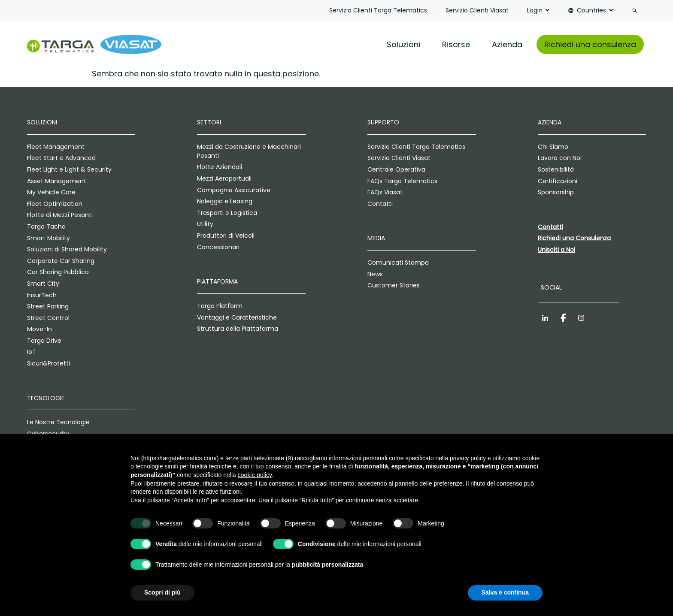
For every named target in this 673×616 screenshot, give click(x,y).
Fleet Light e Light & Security (69, 169)
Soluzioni (403, 44)
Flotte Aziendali (220, 167)
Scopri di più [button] (162, 592)
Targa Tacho (46, 226)
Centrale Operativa (396, 169)
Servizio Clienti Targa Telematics (378, 10)
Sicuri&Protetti (49, 363)
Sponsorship (556, 192)
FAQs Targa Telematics (402, 181)
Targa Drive (44, 341)
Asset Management (57, 181)
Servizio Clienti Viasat (477, 10)
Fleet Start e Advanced (61, 158)
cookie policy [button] (255, 475)
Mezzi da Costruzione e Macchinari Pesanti (249, 151)
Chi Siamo (553, 147)
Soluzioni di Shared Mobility (67, 249)
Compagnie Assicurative (234, 190)
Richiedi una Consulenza (574, 238)
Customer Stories (394, 285)
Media (376, 238)
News (375, 274)
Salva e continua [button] (505, 592)
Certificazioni (558, 181)
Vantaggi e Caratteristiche (237, 317)
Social (551, 287)
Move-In (39, 329)
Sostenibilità (556, 169)
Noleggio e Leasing (225, 201)
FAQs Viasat (385, 192)
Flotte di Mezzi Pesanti (60, 215)
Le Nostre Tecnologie (58, 422)
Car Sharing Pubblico (58, 272)
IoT (32, 352)
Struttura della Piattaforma (238, 329)
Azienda (507, 44)
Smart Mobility (49, 238)
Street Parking (48, 306)
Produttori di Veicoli (226, 236)
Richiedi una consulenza (590, 44)
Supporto (383, 122)
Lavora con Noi (560, 158)
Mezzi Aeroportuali (224, 178)
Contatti (380, 204)
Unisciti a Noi (556, 250)
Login (535, 10)
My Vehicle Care (51, 192)
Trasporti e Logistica (227, 213)
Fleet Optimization (55, 204)
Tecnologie (46, 398)
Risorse (456, 44)
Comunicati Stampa (398, 263)
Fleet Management (56, 147)
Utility (205, 224)
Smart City (43, 284)
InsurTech (42, 295)
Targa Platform (220, 306)
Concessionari (218, 247)
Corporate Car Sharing (61, 261)
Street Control (48, 318)
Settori (209, 122)
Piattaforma (217, 281)
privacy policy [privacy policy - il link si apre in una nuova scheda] (468, 458)
